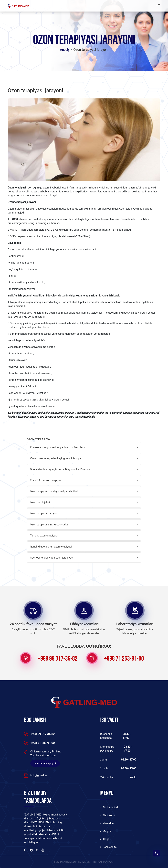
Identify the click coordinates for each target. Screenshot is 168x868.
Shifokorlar (108, 815)
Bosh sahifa (108, 847)
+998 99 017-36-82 (58, 659)
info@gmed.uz (39, 775)
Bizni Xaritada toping (45, 763)
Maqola (106, 831)
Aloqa (105, 839)
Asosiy (65, 50)
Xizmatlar (107, 823)
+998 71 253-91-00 (124, 659)
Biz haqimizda (110, 808)
